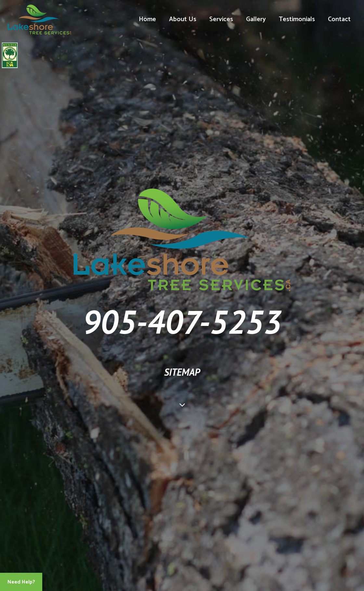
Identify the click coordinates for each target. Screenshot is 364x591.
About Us (183, 19)
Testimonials (297, 19)
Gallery (256, 19)
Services (221, 19)
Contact (339, 19)
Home (147, 19)
